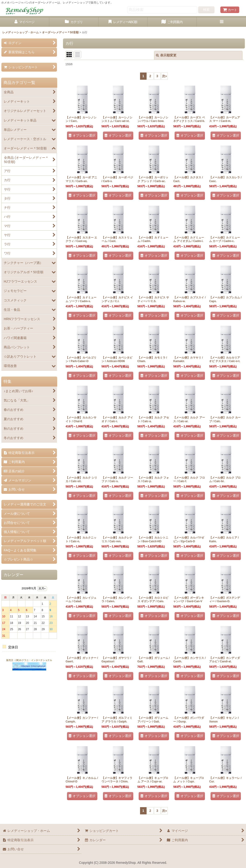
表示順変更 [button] (166, 55)
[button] (221, 22)
